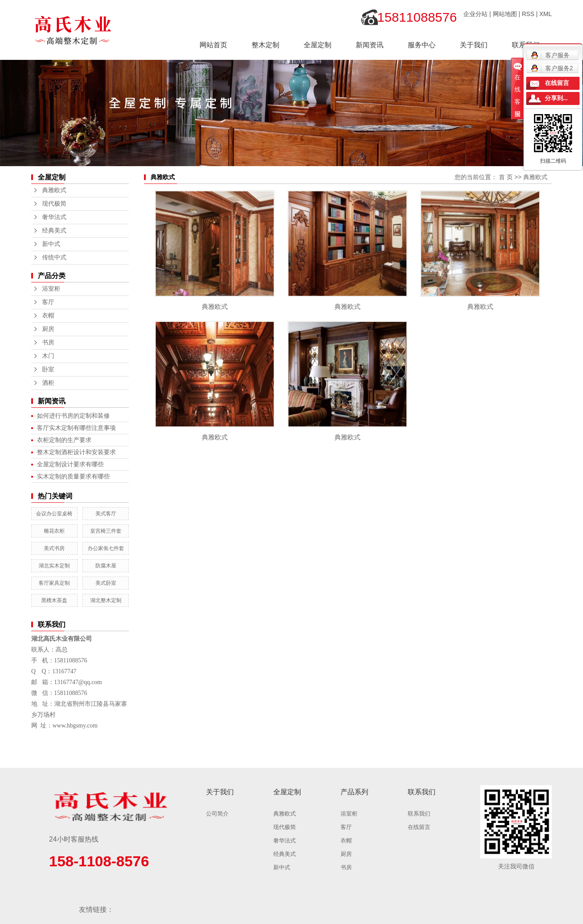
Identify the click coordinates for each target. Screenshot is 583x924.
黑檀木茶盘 (54, 600)
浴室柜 (51, 289)
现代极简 (54, 204)
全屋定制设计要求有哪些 (70, 464)
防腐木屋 (106, 566)
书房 (48, 342)
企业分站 (475, 14)
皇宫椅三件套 (106, 531)
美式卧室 (106, 583)
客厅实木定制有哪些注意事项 (76, 428)
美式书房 (54, 548)
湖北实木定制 (54, 566)
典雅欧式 (54, 190)
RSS (528, 14)
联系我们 (419, 814)
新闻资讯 (370, 45)
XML (545, 14)
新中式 (51, 244)
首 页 (506, 177)
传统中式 (54, 257)
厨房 (48, 329)
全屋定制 (318, 45)
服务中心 (422, 45)
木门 (48, 356)
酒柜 (48, 383)
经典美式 (54, 231)
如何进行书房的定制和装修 (73, 416)
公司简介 (217, 814)
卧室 (48, 369)
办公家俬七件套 (106, 548)
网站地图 (505, 14)
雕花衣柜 (54, 531)
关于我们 (474, 45)
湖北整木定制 (106, 600)
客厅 (48, 302)
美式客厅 (106, 514)
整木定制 (265, 45)
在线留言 (419, 827)
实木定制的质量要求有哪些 (73, 476)
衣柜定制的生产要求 (64, 440)
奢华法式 (54, 217)
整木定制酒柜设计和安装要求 (76, 452)
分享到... (556, 98)
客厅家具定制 (54, 583)
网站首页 (213, 45)
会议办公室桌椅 (54, 514)
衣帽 (48, 316)
